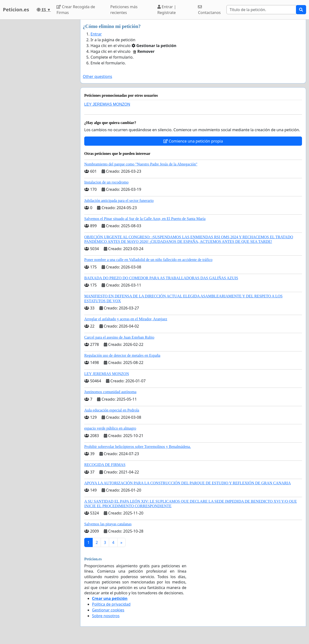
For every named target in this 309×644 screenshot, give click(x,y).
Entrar (96, 34)
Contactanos (209, 10)
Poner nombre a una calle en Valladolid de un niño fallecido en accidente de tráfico (148, 260)
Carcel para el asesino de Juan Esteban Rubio (119, 337)
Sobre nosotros (106, 616)
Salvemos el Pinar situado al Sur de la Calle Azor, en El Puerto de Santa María (145, 219)
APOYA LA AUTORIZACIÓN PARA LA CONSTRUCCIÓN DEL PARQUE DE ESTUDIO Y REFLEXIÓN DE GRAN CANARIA (187, 483)
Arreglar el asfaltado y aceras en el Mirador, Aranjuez (126, 319)
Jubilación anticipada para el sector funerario (119, 201)
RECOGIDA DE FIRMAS (105, 465)
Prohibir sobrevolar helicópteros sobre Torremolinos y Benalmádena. (138, 447)
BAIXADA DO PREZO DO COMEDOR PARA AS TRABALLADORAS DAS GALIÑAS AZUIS (161, 278)
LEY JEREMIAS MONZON (107, 104)
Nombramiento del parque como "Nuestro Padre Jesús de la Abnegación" (141, 164)
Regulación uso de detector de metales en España (122, 355)
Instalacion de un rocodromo (106, 182)
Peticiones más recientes (124, 10)
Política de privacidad (111, 604)
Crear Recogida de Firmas (76, 10)
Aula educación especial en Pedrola (112, 410)
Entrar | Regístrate (167, 10)
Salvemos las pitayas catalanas (108, 524)
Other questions (98, 76)
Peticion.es (16, 10)
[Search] (261, 10)
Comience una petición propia (193, 141)
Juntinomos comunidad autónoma (110, 392)
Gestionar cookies (108, 610)
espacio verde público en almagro (110, 428)
